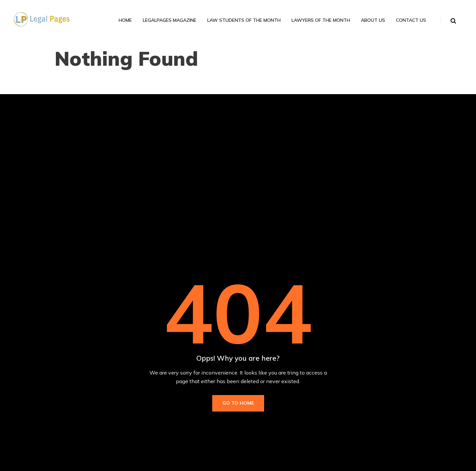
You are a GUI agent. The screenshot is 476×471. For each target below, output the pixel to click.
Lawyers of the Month (321, 20)
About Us (373, 20)
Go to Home (238, 403)
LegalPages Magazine (170, 20)
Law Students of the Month (244, 20)
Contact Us (411, 20)
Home (125, 20)
